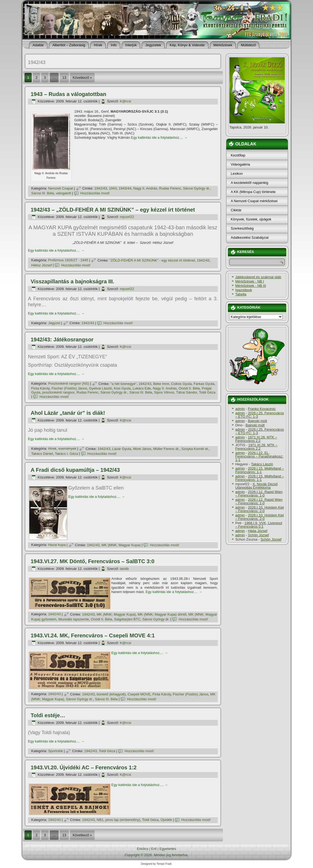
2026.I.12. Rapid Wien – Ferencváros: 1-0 (259, 494)
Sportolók (56, 751)
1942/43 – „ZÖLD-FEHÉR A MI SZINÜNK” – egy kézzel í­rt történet (113, 210)
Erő (154, 849)
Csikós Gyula (181, 384)
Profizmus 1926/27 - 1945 (68, 260)
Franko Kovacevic (262, 409)
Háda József (258, 531)
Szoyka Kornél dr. (195, 449)
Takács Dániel (42, 454)
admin (240, 409)
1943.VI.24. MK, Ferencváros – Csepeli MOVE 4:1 (93, 635)
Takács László (262, 464)
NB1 (100, 820)
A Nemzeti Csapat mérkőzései (254, 201)
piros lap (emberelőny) (123, 820)
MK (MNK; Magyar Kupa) (121, 545)
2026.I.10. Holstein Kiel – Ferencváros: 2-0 (260, 509)
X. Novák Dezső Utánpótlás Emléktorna (257, 486)
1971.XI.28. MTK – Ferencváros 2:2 (256, 439)
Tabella (241, 294)
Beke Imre (161, 384)
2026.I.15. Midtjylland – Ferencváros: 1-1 (260, 470)
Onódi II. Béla (189, 388)
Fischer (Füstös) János (69, 388)
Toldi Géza (207, 392)
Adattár (38, 45)
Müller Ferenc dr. (166, 449)
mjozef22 (127, 217)
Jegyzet (54, 323)
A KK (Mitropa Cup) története (253, 192)
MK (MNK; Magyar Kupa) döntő (162, 614)
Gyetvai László (100, 388)
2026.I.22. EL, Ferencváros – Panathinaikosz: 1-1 (259, 456)
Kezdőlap (238, 155)
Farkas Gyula (204, 384)
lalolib (124, 569)
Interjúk (131, 45)
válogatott (63, 193)
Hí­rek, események (62, 449)
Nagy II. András (145, 188)
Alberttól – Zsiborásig (69, 45)
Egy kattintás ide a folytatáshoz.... (159, 137)
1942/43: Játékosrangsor (62, 340)
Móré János (142, 449)
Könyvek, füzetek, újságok (251, 219)
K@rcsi (126, 101)
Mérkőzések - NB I (250, 281)
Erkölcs (143, 849)
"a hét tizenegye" (124, 384)
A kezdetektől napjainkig (249, 183)
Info (114, 45)
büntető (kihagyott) (111, 694)
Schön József (258, 535)
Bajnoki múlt (257, 421)
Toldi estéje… (48, 715)
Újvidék (166, 820)
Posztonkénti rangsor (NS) (69, 384)
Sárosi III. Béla (43, 193)
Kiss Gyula (122, 388)
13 (64, 78)
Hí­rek (98, 45)
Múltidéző (248, 45)
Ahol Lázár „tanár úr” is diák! (68, 413)
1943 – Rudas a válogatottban (68, 94)
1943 (113, 188)
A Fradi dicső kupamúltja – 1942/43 (75, 470)
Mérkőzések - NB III (251, 286)
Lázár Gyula (122, 449)
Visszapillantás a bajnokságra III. (72, 281)
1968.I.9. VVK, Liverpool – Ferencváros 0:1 (259, 525)
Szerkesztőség (242, 228)
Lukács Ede (142, 388)
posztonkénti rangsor (58, 392)
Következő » (82, 78)
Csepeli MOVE (139, 694)
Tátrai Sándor (187, 392)
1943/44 (125, 188)
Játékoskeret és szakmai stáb (258, 277)
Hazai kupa (57, 545)
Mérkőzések (223, 45)
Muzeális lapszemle (74, 619)
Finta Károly (40, 388)
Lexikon (237, 174)
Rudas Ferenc (170, 188)
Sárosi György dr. (196, 188)
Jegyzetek (153, 45)
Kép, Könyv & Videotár (187, 45)
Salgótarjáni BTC (127, 619)
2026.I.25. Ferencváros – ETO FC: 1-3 (260, 415)
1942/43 (101, 188)
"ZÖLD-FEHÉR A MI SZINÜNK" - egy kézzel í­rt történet (152, 260)
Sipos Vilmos (164, 392)
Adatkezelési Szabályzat (250, 237)
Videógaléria (240, 164)
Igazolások (244, 290)
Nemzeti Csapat (61, 188)
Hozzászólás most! (95, 193)
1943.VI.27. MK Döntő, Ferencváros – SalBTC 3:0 (93, 561)
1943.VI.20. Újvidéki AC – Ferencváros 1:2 (84, 767)
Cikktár (236, 210)
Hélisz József (42, 265)
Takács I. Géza (66, 454)
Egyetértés (168, 849)
